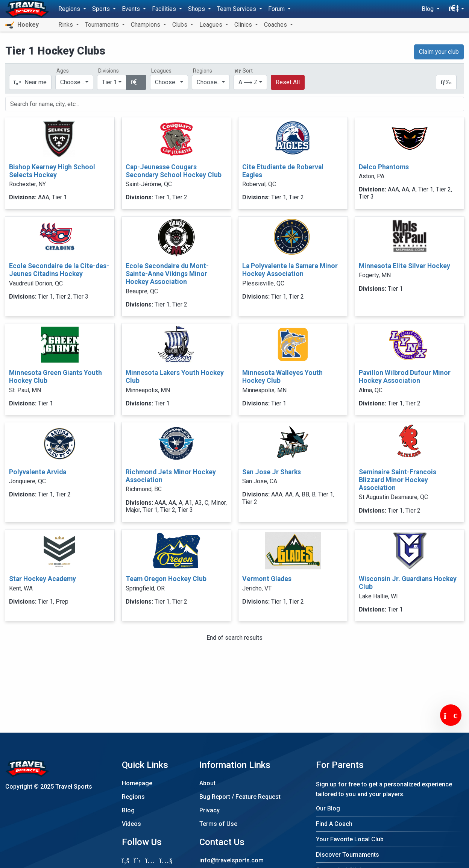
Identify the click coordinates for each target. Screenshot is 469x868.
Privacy (209, 810)
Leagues (212, 25)
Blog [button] (428, 9)
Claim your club (439, 52)
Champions (146, 25)
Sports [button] (102, 9)
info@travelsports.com (231, 860)
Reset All (288, 82)
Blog (128, 810)
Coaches (276, 25)
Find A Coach (334, 824)
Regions (133, 797)
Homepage (137, 783)
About (207, 783)
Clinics (244, 25)
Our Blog (328, 808)
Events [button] (132, 9)
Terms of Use (218, 824)
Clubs (181, 25)
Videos (131, 824)
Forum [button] (277, 9)
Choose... (209, 82)
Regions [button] (70, 9)
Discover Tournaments (348, 855)
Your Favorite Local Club (350, 839)
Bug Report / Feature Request (240, 797)
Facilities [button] (165, 9)
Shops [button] (197, 9)
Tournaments (103, 25)
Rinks (66, 25)
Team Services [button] (237, 9)
